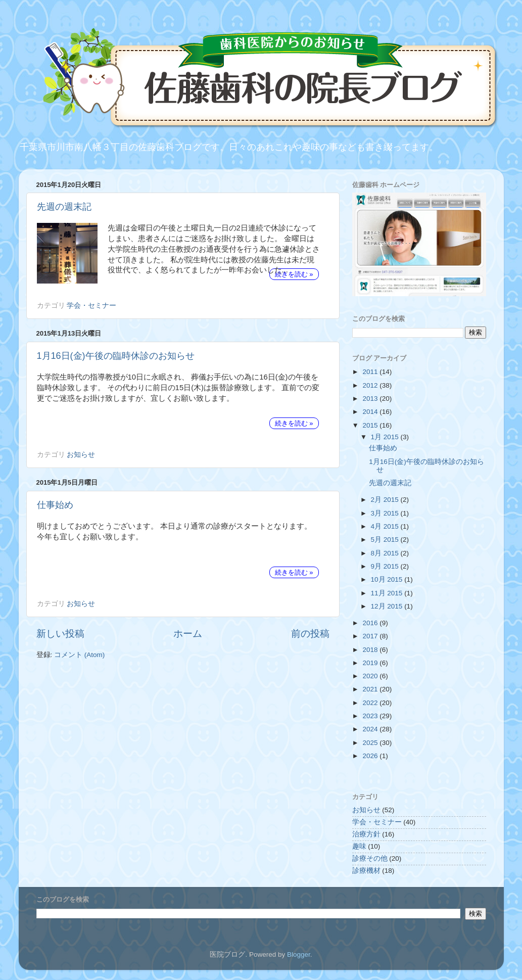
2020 (371, 676)
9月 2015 (386, 566)
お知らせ (81, 455)
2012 (371, 385)
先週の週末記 (64, 207)
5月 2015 (386, 540)
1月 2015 (386, 437)
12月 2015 (388, 606)
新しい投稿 (60, 634)
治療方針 (366, 834)
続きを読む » (294, 274)
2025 (371, 743)
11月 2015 (388, 593)
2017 (371, 636)
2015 (371, 425)
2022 (371, 703)
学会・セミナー (91, 306)
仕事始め (55, 505)
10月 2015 (388, 579)
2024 (371, 729)
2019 (371, 663)
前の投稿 (310, 634)
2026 (371, 756)
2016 (371, 623)
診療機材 (366, 871)
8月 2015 (386, 553)
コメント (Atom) (79, 655)
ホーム (188, 634)
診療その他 (370, 858)
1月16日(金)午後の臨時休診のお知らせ (116, 356)
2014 (371, 412)
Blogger (299, 954)
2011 (371, 372)
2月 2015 (386, 500)
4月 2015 (386, 526)
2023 (371, 716)
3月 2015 (386, 513)
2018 (371, 650)
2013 (371, 399)
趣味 (359, 846)
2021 (371, 689)
